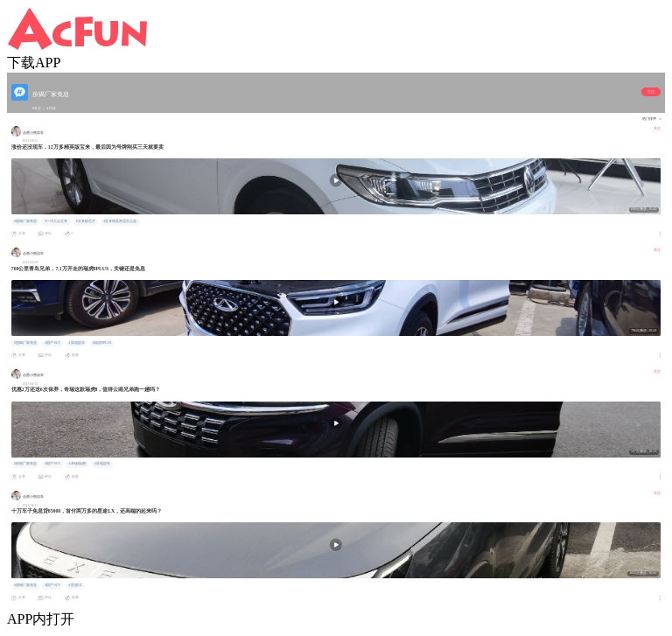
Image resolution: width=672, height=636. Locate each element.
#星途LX (76, 585)
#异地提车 (77, 343)
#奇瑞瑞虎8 (78, 464)
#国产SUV (52, 343)
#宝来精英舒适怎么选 (120, 221)
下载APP (34, 63)
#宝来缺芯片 (86, 221)
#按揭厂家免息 (25, 221)
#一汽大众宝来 (56, 221)
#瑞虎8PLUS (102, 343)
